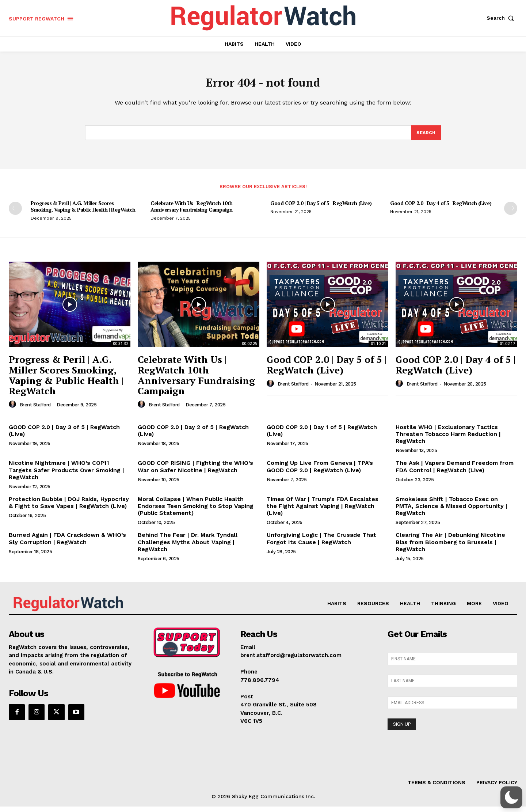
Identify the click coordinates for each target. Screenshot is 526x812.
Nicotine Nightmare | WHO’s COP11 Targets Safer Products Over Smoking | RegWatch (66, 475)
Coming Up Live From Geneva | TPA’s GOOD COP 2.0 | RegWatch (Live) (320, 472)
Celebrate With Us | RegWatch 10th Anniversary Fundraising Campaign (192, 211)
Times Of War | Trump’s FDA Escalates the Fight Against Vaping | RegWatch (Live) (323, 511)
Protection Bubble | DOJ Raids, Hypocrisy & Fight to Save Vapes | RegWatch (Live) (69, 508)
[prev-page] (15, 213)
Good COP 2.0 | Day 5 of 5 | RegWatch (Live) (321, 208)
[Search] (426, 137)
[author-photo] (14, 410)
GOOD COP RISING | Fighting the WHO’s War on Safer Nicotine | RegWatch (195, 472)
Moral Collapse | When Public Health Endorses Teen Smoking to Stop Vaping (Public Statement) (196, 511)
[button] (502, 18)
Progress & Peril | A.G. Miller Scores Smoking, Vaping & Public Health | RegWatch (83, 211)
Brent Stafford (35, 410)
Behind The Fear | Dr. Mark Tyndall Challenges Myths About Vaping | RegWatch (188, 547)
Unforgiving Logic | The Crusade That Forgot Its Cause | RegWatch (321, 544)
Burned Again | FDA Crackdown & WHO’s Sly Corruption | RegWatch (67, 544)
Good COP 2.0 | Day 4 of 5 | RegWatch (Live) (441, 208)
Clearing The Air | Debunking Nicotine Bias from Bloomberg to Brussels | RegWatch (450, 547)
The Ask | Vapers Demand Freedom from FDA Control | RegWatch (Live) (455, 472)
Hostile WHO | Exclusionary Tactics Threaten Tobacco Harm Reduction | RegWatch (448, 439)
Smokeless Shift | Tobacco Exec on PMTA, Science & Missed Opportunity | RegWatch (451, 511)
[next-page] (511, 213)
